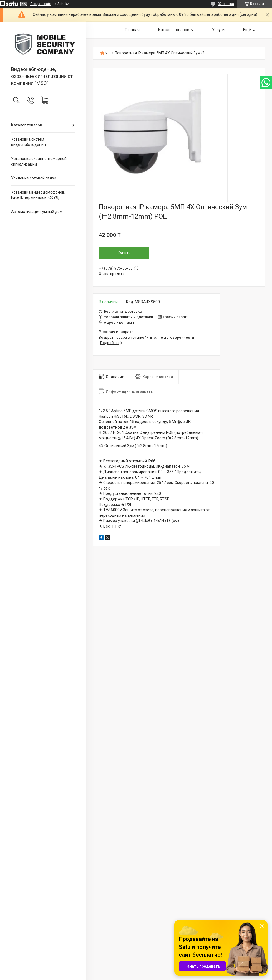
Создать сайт (41, 4)
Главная (132, 30)
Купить (124, 253)
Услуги (218, 30)
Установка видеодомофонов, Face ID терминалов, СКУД (38, 195)
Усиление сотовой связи (34, 178)
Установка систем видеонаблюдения (28, 142)
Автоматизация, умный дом (37, 212)
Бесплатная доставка (123, 311)
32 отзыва (226, 4)
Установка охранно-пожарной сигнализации (39, 161)
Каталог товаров (27, 125)
